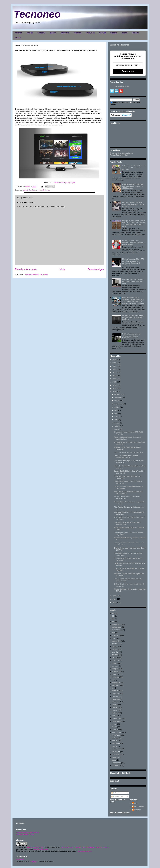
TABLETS (114, 33)
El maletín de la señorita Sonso (27, 833)
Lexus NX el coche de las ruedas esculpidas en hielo (126, 457)
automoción (116, 641)
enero (117, 429)
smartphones (117, 732)
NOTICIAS (135, 33)
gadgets (25, 190)
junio (116, 413)
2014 (114, 599)
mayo (116, 417)
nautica (115, 710)
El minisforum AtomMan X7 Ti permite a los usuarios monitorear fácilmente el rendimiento (133, 262)
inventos (115, 691)
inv (113, 688)
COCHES (30, 33)
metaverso (116, 699)
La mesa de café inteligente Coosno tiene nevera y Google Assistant (133, 204)
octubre (117, 401)
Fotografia (116, 671)
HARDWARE (90, 33)
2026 (114, 360)
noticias (115, 713)
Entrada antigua (96, 269)
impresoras (116, 682)
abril (116, 420)
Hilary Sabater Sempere (35, 847)
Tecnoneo (37, 14)
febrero (117, 426)
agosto (117, 407)
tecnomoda (116, 749)
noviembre (118, 397)
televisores (46, 190)
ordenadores (117, 718)
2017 (114, 388)
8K (113, 622)
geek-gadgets (70, 183)
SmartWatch (116, 735)
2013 (114, 602)
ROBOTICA (41, 33)
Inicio (62, 269)
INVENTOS (77, 33)
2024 (114, 366)
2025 (114, 363)
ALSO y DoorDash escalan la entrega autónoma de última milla (133, 281)
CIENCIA (53, 33)
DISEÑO (124, 33)
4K (113, 613)
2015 (114, 596)
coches (115, 649)
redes (39, 190)
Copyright (34, 861)
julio (116, 410)
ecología (115, 666)
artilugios (115, 635)
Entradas (116, 793)
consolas (115, 652)
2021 (114, 376)
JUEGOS (18, 38)
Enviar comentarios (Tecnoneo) (36, 274)
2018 (114, 385)
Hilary (136, 803)
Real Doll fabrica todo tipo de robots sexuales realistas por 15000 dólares (133, 186)
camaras (115, 644)
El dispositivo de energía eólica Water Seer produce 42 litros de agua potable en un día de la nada (134, 224)
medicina (115, 696)
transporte (116, 755)
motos (114, 705)
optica (114, 716)
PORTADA (18, 33)
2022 (114, 372)
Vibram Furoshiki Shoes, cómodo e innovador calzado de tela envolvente (134, 243)
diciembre (118, 394)
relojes (114, 727)
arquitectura (116, 630)
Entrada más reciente (26, 269)
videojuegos (116, 763)
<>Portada (20, 860)
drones (114, 663)
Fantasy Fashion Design (119, 155)
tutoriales (115, 757)
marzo (117, 423)
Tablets (115, 741)
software (115, 738)
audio (114, 638)
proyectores (116, 721)
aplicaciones (116, 627)
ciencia (114, 646)
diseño (114, 658)
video (114, 760)
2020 (114, 379)
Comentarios (117, 797)
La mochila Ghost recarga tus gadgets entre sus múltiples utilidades (133, 318)
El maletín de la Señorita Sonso (121, 153)
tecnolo (115, 746)
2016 (114, 391)
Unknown (138, 810)
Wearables (116, 766)
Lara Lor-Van (139, 806)
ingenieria (115, 685)
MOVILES (102, 33)
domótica (115, 660)
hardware (33, 190)
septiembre (118, 404)
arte (113, 633)
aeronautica (116, 624)
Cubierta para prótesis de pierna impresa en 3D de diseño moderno (134, 168)
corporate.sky (59, 183)
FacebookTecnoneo (122, 86)
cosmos (115, 655)
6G (113, 619)
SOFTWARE (65, 33)
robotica (115, 730)
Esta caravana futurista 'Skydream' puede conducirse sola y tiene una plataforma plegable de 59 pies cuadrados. (134, 300)
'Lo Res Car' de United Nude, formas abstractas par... (127, 498)
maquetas (116, 694)
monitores (116, 702)
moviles (115, 707)
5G (113, 616)
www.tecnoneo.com (41, 849)
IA (113, 680)
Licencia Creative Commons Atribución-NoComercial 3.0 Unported (85, 847)
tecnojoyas (116, 743)
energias (115, 669)
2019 (114, 382)
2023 (114, 369)
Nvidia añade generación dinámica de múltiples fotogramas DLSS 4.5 (131, 336)
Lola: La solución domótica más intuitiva (128, 452)
